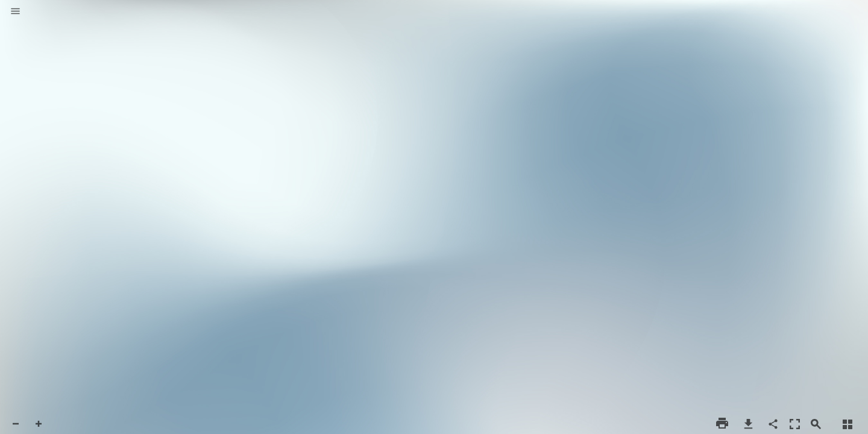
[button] (15, 12)
